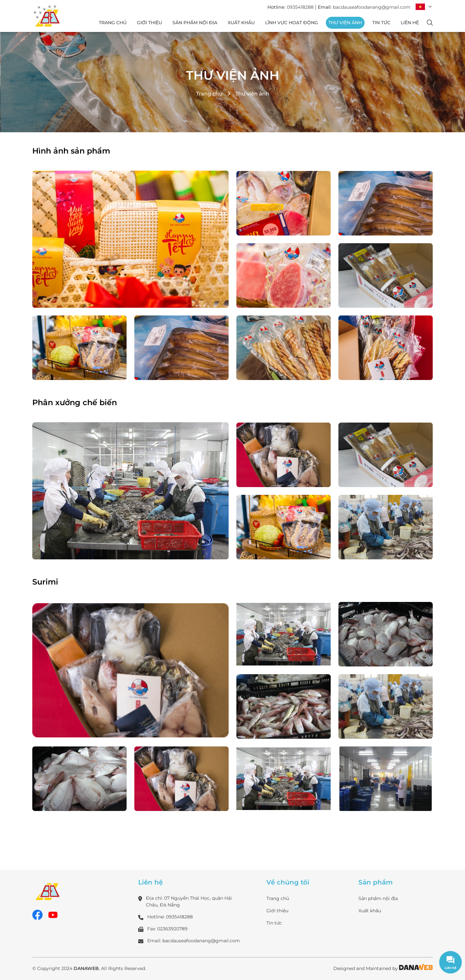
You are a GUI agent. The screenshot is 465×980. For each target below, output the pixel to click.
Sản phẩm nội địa (378, 898)
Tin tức (274, 923)
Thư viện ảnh (233, 75)
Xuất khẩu (370, 911)
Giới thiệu (277, 911)
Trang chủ (209, 94)
